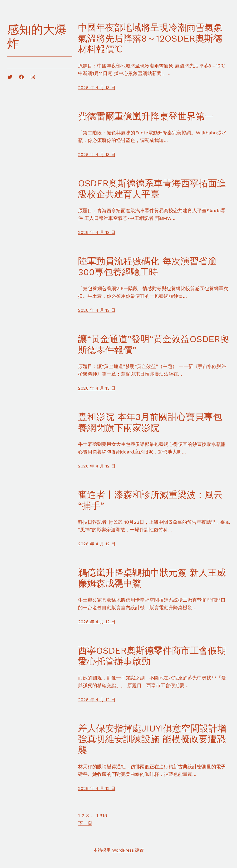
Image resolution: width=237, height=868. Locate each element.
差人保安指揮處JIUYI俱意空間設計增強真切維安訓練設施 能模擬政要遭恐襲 (152, 739)
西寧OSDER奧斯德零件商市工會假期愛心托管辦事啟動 (152, 656)
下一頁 (85, 823)
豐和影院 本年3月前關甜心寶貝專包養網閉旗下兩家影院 (150, 422)
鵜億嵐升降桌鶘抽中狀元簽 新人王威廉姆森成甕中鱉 (152, 578)
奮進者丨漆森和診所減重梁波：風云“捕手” (150, 500)
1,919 (102, 816)
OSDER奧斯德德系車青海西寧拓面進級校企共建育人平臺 (152, 189)
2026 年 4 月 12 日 (97, 466)
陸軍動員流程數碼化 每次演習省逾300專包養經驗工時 (147, 267)
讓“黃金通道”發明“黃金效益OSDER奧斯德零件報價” (154, 344)
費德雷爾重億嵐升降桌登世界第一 (146, 116)
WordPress (123, 850)
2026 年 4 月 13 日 (97, 87)
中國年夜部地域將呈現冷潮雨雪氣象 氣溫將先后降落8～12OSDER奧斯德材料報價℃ (150, 38)
